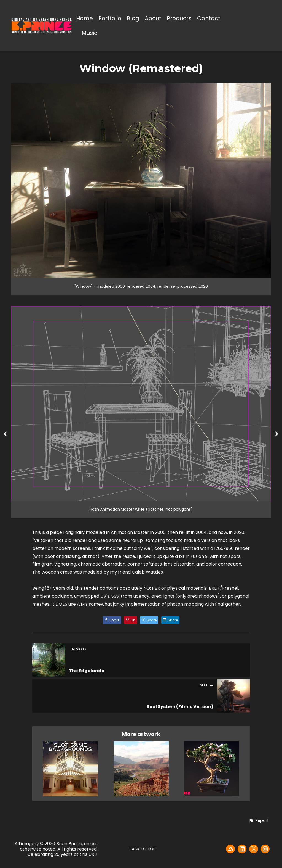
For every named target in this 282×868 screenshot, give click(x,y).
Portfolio (110, 19)
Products (179, 19)
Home (84, 19)
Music (89, 33)
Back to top (143, 849)
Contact (209, 19)
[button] (259, 821)
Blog (133, 19)
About (153, 19)
